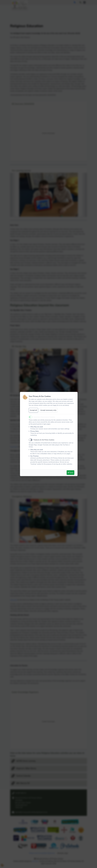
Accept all (33, 410)
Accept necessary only (48, 410)
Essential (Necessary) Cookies (44, 417)
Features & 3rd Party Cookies (44, 440)
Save (70, 473)
